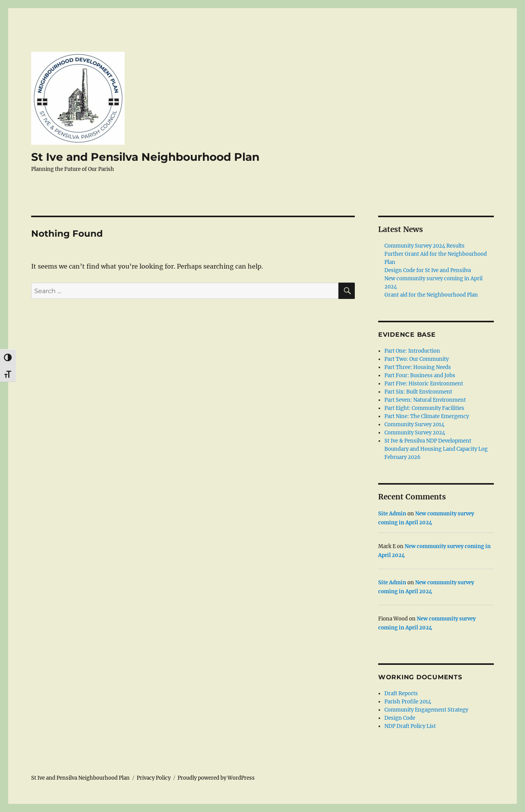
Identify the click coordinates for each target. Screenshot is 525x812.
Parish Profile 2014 (408, 702)
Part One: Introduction (412, 351)
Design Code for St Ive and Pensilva (428, 270)
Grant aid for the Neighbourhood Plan (431, 295)
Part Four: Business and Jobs (420, 375)
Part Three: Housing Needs (418, 367)
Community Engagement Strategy (426, 710)
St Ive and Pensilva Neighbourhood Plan (145, 157)
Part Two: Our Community (417, 359)
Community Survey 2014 (414, 424)
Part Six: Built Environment (418, 392)
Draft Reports (401, 693)
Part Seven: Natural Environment (425, 400)
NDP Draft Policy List (410, 726)
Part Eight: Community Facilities (424, 408)
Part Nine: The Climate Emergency (427, 416)
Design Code (400, 718)
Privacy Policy (154, 778)
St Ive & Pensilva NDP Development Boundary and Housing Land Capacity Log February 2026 (436, 449)
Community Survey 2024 (415, 433)
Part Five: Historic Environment (424, 384)
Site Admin (392, 514)
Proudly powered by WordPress (216, 778)
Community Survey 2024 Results (425, 246)
